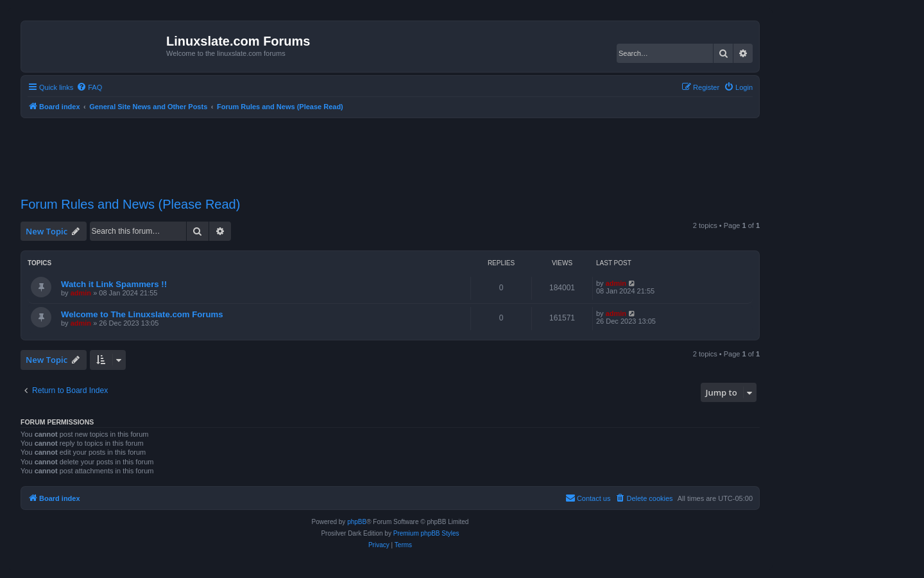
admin (81, 293)
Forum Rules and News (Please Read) (130, 204)
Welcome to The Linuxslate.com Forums (142, 314)
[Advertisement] (390, 150)
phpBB (357, 522)
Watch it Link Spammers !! (114, 284)
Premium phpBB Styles (426, 533)
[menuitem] (89, 87)
